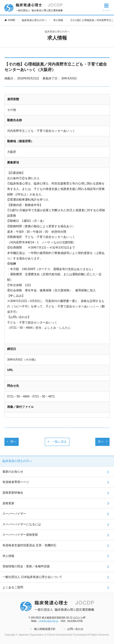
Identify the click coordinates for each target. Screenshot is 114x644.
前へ (12, 441)
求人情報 (58, 20)
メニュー (106, 7)
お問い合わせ (74, 629)
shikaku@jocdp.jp (49, 621)
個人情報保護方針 (43, 629)
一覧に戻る (57, 442)
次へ (102, 441)
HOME (10, 20)
